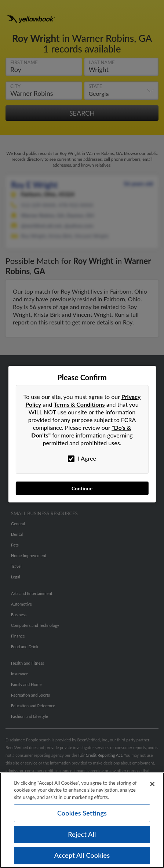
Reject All (82, 836)
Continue (82, 488)
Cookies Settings (82, 815)
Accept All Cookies (82, 858)
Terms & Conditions (79, 404)
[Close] (152, 786)
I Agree (82, 458)
